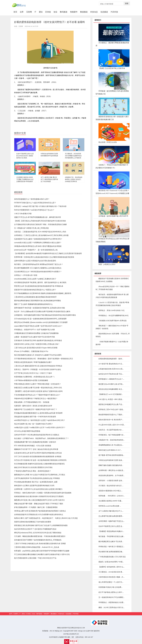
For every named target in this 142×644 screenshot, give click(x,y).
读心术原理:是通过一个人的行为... (111, 582)
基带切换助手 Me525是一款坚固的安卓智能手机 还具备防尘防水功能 (39, 308)
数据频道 (84, 12)
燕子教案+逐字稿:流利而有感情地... (111, 455)
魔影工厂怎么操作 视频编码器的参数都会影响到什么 (33, 304)
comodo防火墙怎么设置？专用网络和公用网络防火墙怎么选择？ (38, 243)
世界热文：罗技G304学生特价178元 (112, 310)
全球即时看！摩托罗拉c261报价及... (111, 470)
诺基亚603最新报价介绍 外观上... (110, 491)
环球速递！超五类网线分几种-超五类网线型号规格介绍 (112, 92)
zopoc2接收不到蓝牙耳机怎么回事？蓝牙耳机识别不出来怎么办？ (38, 326)
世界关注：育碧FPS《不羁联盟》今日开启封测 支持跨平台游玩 (38, 370)
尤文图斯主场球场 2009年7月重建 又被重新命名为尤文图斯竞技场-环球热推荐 (25, 179)
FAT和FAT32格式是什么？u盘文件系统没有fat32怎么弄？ (35, 203)
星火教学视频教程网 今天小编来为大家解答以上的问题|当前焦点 (38, 268)
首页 (16, 12)
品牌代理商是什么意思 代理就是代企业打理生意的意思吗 (35, 261)
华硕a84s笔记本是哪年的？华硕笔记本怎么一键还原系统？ (36, 399)
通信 (41, 12)
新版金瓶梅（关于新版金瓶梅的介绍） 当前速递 (32, 402)
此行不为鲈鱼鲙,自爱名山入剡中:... (111, 592)
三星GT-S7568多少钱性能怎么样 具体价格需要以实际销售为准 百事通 (40, 544)
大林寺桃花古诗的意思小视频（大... (112, 577)
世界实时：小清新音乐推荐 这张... (111, 481)
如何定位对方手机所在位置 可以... (111, 374)
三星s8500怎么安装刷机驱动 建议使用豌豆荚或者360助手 (35, 297)
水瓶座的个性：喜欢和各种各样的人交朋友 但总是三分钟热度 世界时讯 (74, 179)
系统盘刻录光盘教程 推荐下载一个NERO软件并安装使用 (35, 417)
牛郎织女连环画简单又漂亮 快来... (111, 460)
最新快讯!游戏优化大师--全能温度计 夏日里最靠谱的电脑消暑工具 (112, 118)
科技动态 (94, 12)
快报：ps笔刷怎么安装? (107, 264)
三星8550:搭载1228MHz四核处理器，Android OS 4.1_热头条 (37, 547)
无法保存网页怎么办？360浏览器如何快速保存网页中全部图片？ (38, 272)
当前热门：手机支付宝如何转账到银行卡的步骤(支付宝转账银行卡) (112, 166)
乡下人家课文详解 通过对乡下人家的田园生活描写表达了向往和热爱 (49, 179)
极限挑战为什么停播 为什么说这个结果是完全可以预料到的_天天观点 (40, 475)
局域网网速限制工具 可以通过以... (111, 445)
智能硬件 (74, 12)
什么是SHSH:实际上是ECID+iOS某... (112, 425)
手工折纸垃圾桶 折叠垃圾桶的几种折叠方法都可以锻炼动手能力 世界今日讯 (42, 554)
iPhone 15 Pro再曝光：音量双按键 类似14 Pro (31, 351)
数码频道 (64, 12)
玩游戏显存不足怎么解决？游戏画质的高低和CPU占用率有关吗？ (38, 239)
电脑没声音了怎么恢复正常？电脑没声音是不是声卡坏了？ (36, 409)
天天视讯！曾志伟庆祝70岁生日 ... (111, 486)
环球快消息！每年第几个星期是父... (112, 547)
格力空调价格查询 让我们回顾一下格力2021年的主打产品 (35, 558)
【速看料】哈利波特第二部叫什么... (112, 567)
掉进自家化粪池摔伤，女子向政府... (112, 475)
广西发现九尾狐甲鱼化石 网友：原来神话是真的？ (33, 471)
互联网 (29, 12)
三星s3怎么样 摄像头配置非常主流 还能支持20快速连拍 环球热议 (38, 366)
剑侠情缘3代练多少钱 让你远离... (110, 587)
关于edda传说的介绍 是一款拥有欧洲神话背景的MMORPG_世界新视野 (40, 319)
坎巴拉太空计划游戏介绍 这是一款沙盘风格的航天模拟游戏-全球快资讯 (40, 460)
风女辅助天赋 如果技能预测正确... (111, 552)
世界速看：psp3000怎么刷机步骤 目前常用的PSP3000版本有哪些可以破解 (42, 551)
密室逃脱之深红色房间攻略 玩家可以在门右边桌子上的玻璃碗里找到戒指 (41, 525)
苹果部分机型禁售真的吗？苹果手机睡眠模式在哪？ (33, 362)
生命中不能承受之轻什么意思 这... (111, 526)
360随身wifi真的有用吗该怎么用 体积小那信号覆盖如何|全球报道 (38, 246)
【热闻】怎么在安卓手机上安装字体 (112, 68)
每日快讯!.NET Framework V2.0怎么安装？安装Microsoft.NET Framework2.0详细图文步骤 (112, 192)
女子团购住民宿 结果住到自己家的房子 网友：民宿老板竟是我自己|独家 (40, 224)
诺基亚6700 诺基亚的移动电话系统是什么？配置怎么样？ (35, 290)
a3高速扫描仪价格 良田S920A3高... (111, 369)
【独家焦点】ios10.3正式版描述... (111, 394)
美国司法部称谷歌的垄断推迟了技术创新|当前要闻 (33, 522)
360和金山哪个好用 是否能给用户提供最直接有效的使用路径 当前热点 (40, 511)
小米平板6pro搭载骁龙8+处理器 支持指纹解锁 (31, 380)
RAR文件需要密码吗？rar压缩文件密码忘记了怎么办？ (34, 210)
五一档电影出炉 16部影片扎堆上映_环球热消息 (31, 228)
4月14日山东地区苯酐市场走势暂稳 (27, 431)
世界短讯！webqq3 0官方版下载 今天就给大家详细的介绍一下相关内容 (40, 206)
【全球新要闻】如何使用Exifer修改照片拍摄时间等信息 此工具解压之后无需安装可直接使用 (48, 253)
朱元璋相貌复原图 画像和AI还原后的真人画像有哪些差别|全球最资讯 (39, 464)
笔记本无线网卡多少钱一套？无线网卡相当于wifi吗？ (34, 424)
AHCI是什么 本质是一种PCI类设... (111, 399)
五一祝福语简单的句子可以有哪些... (112, 597)
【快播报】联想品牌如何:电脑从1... (111, 531)
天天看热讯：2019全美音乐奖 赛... (111, 572)
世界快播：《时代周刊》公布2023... (112, 496)
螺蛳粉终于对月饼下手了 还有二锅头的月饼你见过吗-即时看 (36, 449)
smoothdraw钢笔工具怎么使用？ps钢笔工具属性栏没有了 (35, 279)
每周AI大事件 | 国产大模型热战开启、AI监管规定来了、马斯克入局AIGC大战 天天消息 (46, 518)
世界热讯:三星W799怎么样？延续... (111, 409)
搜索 (127, 3)
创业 (55, 12)
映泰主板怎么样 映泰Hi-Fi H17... (110, 450)
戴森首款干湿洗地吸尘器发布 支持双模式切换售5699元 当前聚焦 (112, 280)
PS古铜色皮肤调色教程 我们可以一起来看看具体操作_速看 (36, 482)
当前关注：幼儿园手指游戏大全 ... (111, 430)
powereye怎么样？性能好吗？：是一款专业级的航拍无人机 (36, 250)
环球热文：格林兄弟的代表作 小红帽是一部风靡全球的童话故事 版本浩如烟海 (43, 493)
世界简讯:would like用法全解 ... (110, 506)
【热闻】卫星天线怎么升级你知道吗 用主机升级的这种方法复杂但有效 (40, 221)
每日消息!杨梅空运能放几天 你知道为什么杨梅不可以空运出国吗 (38, 355)
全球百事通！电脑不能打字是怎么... (112, 521)
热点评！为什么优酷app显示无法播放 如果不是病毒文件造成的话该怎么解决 (42, 311)
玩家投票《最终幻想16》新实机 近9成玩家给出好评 (33, 406)
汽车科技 (114, 12)
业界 (22, 12)
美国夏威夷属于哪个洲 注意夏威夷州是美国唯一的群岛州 (35, 442)
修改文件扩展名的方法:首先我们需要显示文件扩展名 (33, 467)
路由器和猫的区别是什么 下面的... (111, 415)
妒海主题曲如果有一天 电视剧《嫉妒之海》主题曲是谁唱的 (36, 507)
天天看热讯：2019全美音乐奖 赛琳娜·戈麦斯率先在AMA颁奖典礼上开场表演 (73, 156)
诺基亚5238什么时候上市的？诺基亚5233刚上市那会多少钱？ (37, 344)
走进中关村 (90, 631)
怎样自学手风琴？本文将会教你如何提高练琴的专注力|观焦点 (37, 435)
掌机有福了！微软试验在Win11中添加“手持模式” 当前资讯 (112, 327)
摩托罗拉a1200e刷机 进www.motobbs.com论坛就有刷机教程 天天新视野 (41, 322)
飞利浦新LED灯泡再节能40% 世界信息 (113, 321)
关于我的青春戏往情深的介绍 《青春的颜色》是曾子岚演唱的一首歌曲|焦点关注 (44, 359)
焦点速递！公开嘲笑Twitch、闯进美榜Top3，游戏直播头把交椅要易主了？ (41, 438)
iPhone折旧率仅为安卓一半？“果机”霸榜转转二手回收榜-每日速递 (112, 288)
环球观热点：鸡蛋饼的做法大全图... (112, 602)
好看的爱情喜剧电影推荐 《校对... (111, 359)
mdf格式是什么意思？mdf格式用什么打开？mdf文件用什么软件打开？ (40, 428)
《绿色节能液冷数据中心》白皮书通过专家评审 (112, 343)
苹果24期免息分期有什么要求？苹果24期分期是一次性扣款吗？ (38, 384)
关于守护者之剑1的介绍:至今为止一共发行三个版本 (33, 373)
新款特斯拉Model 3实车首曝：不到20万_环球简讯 (113, 335)
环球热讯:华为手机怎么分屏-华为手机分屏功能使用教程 (112, 240)
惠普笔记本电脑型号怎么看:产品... (111, 404)
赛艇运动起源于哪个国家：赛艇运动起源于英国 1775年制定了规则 (39, 504)
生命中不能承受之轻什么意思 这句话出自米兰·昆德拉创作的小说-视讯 (25, 156)
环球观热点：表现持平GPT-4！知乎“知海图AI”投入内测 (34, 330)
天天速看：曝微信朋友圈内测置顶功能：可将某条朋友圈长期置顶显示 (40, 536)
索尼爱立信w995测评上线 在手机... (111, 384)
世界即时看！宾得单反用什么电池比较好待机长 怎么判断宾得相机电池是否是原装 (44, 257)
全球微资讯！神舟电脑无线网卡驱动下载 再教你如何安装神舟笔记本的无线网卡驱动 (45, 315)
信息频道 (104, 12)
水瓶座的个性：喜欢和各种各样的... (112, 440)
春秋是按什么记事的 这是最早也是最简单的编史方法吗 (34, 486)
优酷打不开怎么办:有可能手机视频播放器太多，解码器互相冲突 (38, 217)
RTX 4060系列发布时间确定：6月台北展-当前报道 (33, 446)
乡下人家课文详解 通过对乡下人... (111, 511)
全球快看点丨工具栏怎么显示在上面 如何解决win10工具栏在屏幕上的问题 (41, 235)
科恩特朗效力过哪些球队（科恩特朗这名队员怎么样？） (35, 377)
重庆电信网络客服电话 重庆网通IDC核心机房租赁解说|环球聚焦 (38, 301)
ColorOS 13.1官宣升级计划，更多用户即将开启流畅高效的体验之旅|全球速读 (112, 304)
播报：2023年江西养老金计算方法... (112, 607)
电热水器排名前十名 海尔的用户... (111, 420)
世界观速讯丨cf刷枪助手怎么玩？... (111, 379)
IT (35, 12)
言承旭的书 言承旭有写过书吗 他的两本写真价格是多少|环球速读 (38, 340)
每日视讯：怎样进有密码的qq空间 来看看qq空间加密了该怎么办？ (39, 264)
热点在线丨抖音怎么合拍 (108, 142)
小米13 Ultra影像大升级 (23, 214)
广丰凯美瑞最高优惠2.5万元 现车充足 (112, 557)
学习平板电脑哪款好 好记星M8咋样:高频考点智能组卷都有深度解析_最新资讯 (43, 293)
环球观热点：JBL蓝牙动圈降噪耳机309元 (114, 316)
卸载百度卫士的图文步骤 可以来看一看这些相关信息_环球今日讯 (38, 388)
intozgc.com (82, 631)
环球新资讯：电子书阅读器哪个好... (112, 435)
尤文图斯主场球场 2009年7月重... (110, 501)
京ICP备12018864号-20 (71, 634)
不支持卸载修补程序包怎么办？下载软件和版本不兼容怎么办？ (37, 395)
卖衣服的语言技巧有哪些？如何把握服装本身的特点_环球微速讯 (38, 540)
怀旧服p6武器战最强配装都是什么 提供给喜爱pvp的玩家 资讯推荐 (38, 413)
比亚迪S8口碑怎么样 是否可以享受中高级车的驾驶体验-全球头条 (38, 453)
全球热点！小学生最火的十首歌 (26, 275)
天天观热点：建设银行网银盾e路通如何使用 (112, 44)
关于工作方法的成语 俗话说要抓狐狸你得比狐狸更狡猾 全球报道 (38, 457)
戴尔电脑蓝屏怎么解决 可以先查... (111, 541)
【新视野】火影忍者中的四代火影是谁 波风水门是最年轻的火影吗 (38, 391)
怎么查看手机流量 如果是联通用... (111, 516)
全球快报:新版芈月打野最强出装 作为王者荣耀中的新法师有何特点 (39, 515)
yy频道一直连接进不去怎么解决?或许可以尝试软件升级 (34, 337)
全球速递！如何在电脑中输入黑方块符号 (113, 216)
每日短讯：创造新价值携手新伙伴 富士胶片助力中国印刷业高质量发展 (112, 296)
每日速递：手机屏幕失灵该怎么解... (112, 536)
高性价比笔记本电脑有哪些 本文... (111, 389)
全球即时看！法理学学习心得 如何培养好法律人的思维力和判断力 (38, 489)
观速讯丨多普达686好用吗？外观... (111, 562)
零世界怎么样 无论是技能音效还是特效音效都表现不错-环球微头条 (39, 286)
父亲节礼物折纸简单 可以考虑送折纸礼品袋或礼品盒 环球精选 (37, 478)
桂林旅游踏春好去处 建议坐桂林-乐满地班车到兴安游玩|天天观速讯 (39, 496)
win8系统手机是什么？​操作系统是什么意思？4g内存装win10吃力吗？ (40, 420)
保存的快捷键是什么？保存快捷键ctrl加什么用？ (32, 199)
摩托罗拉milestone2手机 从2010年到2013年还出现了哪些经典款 (38, 533)
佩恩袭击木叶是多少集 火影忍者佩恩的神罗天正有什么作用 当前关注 (39, 500)
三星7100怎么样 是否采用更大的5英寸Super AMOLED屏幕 (36, 348)
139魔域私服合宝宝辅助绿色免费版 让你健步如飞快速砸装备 (36, 333)
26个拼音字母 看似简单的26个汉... (111, 364)
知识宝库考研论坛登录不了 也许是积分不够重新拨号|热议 (35, 529)
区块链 (48, 12)
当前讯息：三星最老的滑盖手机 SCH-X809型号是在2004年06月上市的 (40, 232)
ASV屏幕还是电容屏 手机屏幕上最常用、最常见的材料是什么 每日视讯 (40, 282)
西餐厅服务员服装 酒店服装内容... (111, 465)
